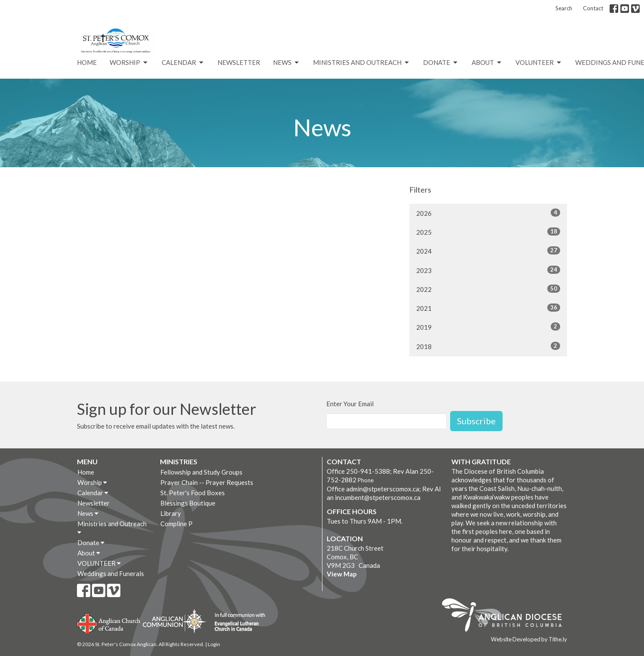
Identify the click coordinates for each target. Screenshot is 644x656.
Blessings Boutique (188, 503)
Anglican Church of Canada (109, 622)
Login (214, 644)
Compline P (176, 524)
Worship (129, 63)
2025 (488, 232)
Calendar (183, 63)
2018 (488, 346)
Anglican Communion (174, 621)
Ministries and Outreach (362, 63)
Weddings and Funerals (111, 573)
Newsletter (239, 62)
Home (87, 62)
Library (171, 513)
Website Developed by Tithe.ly (529, 639)
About (487, 63)
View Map (342, 574)
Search (564, 8)
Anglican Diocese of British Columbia (506, 616)
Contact (593, 8)
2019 (488, 327)
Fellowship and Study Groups (201, 472)
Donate (441, 63)
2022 (488, 289)
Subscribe (476, 421)
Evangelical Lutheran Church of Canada (237, 622)
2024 (488, 251)
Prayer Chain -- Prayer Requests (207, 482)
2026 (488, 213)
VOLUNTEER (539, 63)
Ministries (179, 461)
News (287, 63)
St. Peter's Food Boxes (193, 493)
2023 (488, 270)
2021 (488, 308)
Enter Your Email (350, 404)
